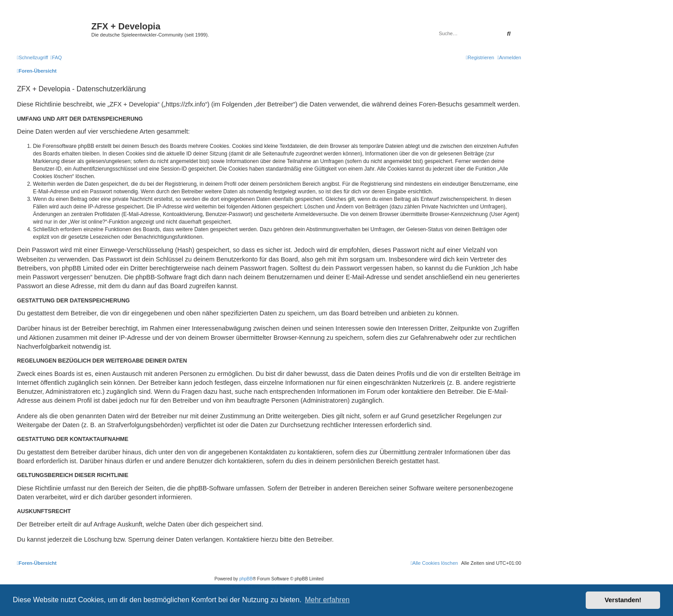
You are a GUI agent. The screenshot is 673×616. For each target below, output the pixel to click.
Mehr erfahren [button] (327, 600)
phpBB (246, 579)
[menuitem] (56, 57)
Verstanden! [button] (623, 600)
